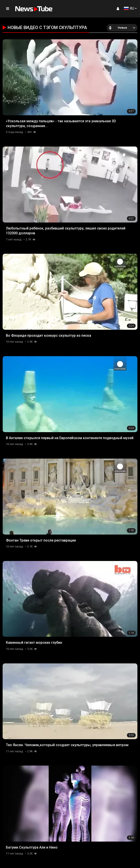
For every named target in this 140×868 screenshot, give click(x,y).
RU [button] (129, 8)
